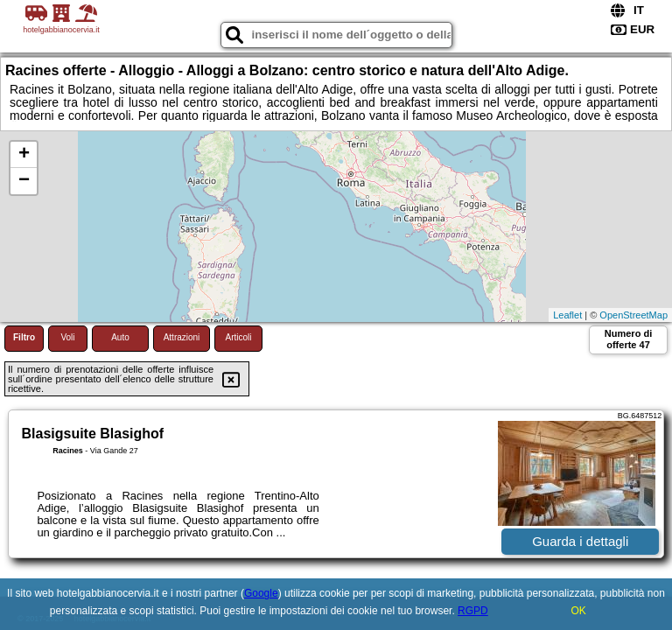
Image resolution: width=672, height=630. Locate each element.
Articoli (238, 337)
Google (261, 593)
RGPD (473, 611)
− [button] (24, 181)
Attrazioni (182, 337)
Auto (120, 337)
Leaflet (567, 315)
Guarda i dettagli (580, 541)
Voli (67, 337)
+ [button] (24, 155)
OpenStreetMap (633, 315)
